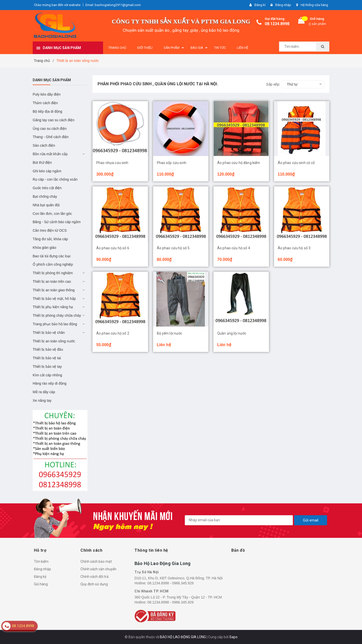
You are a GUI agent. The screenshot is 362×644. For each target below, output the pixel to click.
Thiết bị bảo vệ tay (47, 367)
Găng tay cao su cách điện (54, 120)
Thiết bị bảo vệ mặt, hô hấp (54, 299)
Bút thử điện (42, 163)
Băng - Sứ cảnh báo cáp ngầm (57, 222)
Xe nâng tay (42, 400)
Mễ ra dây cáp (44, 392)
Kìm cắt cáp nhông (47, 375)
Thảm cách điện (45, 103)
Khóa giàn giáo (44, 248)
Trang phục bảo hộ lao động (55, 324)
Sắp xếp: (273, 84)
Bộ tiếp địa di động (48, 111)
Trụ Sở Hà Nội (147, 572)
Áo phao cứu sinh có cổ (296, 163)
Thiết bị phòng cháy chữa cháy (57, 315)
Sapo (233, 637)
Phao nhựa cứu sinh (112, 163)
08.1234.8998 (277, 24)
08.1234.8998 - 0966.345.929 (170, 583)
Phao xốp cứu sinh (172, 163)
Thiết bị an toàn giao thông (54, 290)
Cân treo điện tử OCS (50, 230)
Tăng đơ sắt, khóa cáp (50, 239)
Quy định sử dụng (94, 584)
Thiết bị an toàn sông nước (54, 341)
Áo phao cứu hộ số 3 (294, 248)
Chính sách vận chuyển (98, 569)
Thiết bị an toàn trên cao (52, 281)
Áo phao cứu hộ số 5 (173, 248)
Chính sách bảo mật (96, 561)
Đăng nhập (42, 569)
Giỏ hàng (41, 584)
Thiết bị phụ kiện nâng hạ (53, 307)
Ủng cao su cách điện (50, 129)
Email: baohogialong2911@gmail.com (113, 5)
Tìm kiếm (41, 561)
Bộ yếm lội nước (170, 333)
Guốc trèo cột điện (47, 188)
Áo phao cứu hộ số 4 (234, 248)
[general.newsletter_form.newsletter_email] (239, 520)
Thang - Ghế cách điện (51, 137)
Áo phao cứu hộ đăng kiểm (239, 163)
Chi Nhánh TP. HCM (152, 591)
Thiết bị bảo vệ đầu (48, 349)
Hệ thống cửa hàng (314, 5)
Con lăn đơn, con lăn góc (52, 214)
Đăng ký (40, 577)
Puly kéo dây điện (47, 94)
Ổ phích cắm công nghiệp (53, 264)
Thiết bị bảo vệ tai (47, 358)
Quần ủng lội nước (232, 333)
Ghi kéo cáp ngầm (47, 171)
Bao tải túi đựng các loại (52, 256)
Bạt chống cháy (45, 196)
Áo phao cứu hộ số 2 (113, 333)
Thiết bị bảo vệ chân (49, 333)
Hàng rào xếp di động (50, 383)
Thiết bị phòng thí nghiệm (53, 273)
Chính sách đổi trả (95, 577)
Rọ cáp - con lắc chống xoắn (55, 179)
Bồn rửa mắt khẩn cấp (50, 154)
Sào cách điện (44, 145)
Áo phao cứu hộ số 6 (113, 248)
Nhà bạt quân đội (46, 205)
